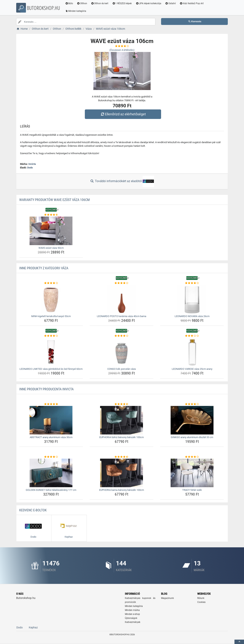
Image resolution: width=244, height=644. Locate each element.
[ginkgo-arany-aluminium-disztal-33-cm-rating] (192, 404)
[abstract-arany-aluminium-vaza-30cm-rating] (51, 404)
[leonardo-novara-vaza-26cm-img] (192, 299)
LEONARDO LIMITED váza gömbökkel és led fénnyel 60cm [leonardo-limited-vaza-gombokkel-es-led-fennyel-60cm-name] (51, 369)
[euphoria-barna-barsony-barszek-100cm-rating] (122, 457)
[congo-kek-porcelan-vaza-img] (122, 352)
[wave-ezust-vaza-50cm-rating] (51, 215)
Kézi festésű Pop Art (192, 3)
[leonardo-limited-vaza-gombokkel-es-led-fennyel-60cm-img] (51, 352)
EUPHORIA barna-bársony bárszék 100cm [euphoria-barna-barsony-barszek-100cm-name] (122, 490)
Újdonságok (131, 618)
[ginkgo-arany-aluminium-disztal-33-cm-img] (192, 420)
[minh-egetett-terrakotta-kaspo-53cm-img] (51, 299)
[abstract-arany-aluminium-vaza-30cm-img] (51, 420)
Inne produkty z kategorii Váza (44, 268)
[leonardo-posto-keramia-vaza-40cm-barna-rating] (122, 283)
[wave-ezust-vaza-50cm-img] (51, 231)
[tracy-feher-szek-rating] (192, 457)
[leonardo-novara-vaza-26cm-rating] (192, 283)
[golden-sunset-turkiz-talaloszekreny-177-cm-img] (51, 473)
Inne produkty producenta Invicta (46, 389)
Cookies (201, 602)
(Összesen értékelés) (122, 50)
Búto (69, 3)
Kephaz (33, 627)
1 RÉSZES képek (122, 3)
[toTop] (239, 642)
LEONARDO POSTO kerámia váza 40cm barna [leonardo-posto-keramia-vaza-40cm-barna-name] (122, 316)
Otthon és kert (100, 3)
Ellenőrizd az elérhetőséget (123, 114)
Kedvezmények (133, 622)
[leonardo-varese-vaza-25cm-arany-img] (192, 352)
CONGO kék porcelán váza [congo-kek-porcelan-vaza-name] (122, 369)
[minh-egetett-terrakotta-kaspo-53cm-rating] (51, 283)
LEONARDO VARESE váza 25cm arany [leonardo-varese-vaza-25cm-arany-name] (192, 369)
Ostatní (171, 3)
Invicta (32, 164)
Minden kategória (76, 11)
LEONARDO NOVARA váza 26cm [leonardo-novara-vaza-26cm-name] (192, 316)
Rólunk (201, 598)
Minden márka (132, 610)
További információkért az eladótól (122, 181)
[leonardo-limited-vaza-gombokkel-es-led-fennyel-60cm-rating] (51, 336)
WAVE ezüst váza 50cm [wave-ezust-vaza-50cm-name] (51, 248)
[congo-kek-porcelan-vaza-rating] (122, 336)
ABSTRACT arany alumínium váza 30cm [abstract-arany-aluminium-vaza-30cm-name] (51, 437)
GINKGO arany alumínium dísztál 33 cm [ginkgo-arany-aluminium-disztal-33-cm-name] (192, 437)
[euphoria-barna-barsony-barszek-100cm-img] (122, 473)
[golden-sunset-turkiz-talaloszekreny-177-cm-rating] (51, 457)
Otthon (82, 3)
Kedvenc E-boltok (33, 510)
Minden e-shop (132, 614)
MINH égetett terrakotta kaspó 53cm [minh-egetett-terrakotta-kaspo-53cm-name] (51, 316)
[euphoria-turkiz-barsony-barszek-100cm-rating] (122, 404)
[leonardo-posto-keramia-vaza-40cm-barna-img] (122, 299)
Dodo (30, 168)
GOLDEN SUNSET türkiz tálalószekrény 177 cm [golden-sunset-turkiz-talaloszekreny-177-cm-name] (51, 490)
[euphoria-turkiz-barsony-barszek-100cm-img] (122, 420)
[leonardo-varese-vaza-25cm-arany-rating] (192, 336)
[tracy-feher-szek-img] (192, 473)
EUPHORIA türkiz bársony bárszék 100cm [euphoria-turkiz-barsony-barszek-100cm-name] (122, 437)
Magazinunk (167, 598)
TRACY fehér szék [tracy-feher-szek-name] (192, 490)
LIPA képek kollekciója (149, 3)
